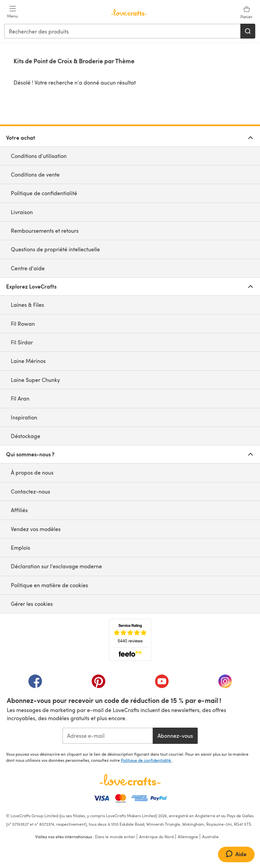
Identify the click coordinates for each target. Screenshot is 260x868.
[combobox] (123, 31)
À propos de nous (32, 472)
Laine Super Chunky (35, 380)
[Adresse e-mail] (107, 736)
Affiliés (19, 510)
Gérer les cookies (32, 604)
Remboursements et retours (45, 231)
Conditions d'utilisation (39, 156)
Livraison (22, 212)
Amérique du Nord (156, 837)
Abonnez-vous (175, 736)
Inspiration (24, 417)
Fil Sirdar (22, 342)
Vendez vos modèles (36, 529)
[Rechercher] (248, 31)
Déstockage (26, 436)
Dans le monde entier (115, 837)
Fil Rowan (23, 324)
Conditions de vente (35, 174)
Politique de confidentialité (44, 193)
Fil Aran (20, 398)
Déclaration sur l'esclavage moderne (56, 566)
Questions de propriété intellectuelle (55, 249)
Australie (210, 837)
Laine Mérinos (28, 361)
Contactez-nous (30, 491)
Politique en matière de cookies (49, 585)
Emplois (20, 547)
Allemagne (188, 837)
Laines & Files (27, 305)
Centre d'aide (28, 268)
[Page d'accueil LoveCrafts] (130, 780)
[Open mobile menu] (13, 12)
